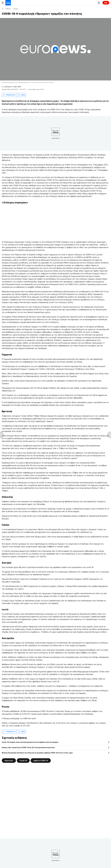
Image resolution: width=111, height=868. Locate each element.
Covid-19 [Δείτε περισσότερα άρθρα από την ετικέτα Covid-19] (23, 760)
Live (106, 3)
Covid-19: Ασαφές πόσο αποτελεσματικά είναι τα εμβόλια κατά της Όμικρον (30, 742)
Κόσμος (16, 9)
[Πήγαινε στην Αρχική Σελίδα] (8, 3)
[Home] (2, 9)
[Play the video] (55, 49)
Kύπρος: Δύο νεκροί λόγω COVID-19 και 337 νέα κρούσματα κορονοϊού (28, 747)
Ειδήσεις (8, 9)
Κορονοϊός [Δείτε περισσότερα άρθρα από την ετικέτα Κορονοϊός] (9, 760)
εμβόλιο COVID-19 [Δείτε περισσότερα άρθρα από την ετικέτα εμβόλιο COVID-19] (41, 760)
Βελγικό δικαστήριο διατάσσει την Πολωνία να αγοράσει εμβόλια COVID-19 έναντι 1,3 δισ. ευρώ (37, 753)
